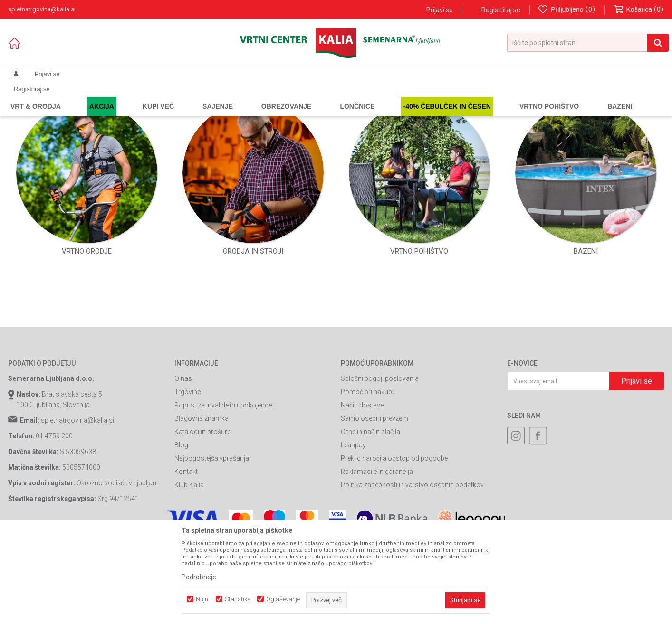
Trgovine (187, 478)
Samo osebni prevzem (374, 504)
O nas (183, 464)
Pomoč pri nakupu (368, 478)
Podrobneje (199, 577)
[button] (588, 43)
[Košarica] (639, 10)
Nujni (203, 599)
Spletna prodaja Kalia (35, 96)
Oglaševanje (283, 599)
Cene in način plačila (370, 518)
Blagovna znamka (202, 504)
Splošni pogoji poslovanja (380, 464)
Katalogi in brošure (202, 518)
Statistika (238, 599)
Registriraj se (501, 10)
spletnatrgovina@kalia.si (77, 506)
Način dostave (362, 491)
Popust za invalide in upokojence (223, 491)
